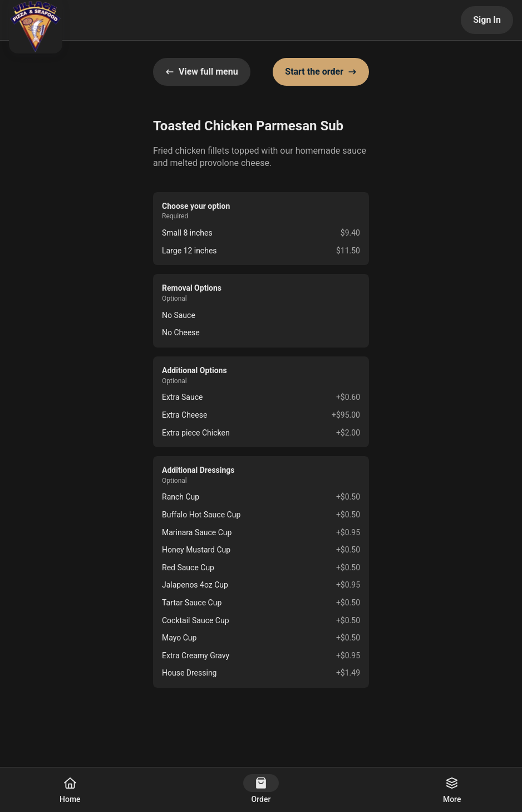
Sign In (487, 20)
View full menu (202, 72)
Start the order (321, 72)
